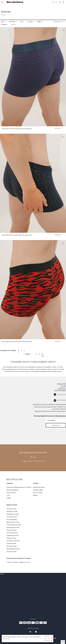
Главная (3, 15)
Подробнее (6, 639)
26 (39, 354)
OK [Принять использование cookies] (49, 638)
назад (26, 354)
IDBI (55, 638)
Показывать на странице (8, 351)
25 (36, 354)
